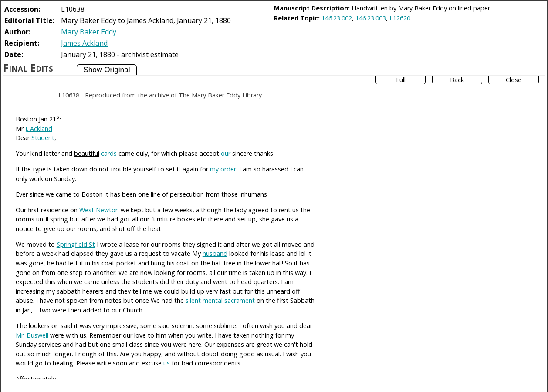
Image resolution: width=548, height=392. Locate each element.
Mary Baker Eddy (89, 32)
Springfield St (76, 244)
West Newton (99, 210)
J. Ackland (39, 129)
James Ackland (84, 43)
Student (43, 138)
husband (215, 253)
